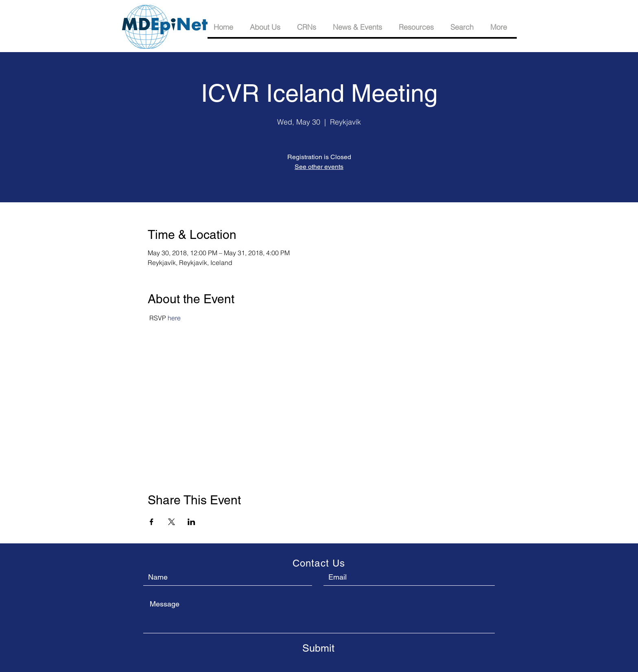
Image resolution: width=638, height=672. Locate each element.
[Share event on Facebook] (152, 522)
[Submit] (318, 648)
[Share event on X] (172, 522)
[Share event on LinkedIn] (191, 522)
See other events (319, 167)
